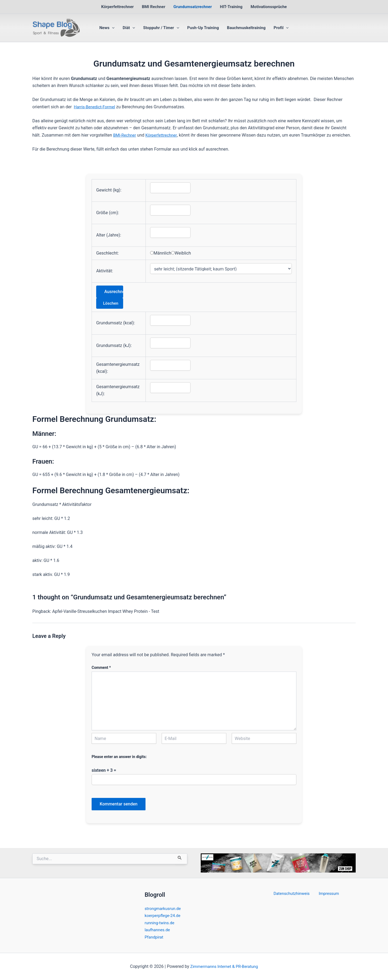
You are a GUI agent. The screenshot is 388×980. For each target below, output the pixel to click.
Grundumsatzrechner (193, 7)
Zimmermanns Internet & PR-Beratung (224, 966)
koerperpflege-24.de (164, 915)
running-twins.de (161, 923)
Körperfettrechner (118, 7)
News (107, 28)
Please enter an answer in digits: (119, 757)
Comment (101, 668)
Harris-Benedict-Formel (96, 107)
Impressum (328, 894)
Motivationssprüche (269, 7)
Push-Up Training (203, 28)
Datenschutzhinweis (293, 894)
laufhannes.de (158, 930)
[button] (112, 28)
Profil (281, 28)
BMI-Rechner (125, 135)
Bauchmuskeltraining (246, 28)
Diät (129, 28)
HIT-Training (231, 7)
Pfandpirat (155, 937)
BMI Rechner (153, 7)
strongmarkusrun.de (164, 908)
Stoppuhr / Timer (161, 28)
